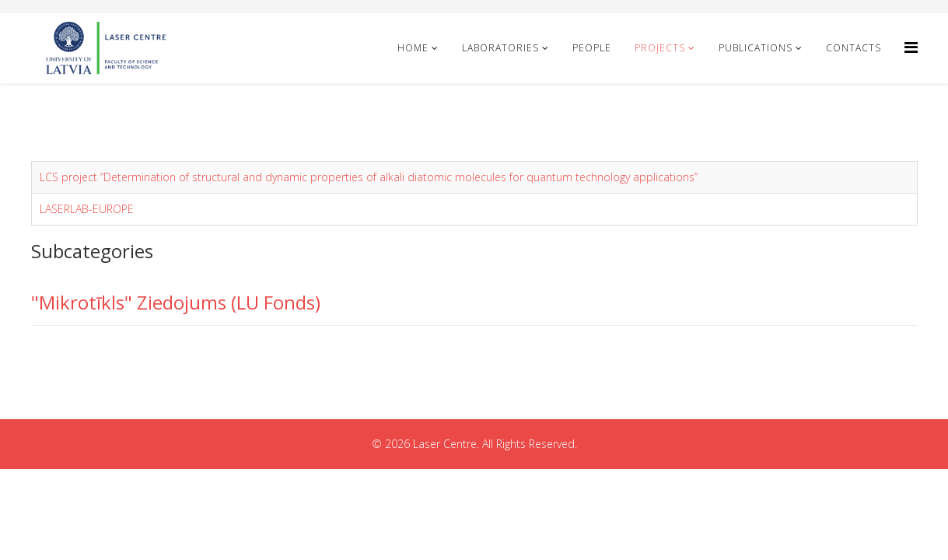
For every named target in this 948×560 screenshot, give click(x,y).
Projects (660, 48)
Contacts (854, 48)
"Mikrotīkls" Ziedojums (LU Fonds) (176, 302)
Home (413, 48)
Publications (756, 48)
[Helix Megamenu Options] (911, 47)
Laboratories (500, 48)
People (592, 48)
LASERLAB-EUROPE (87, 209)
